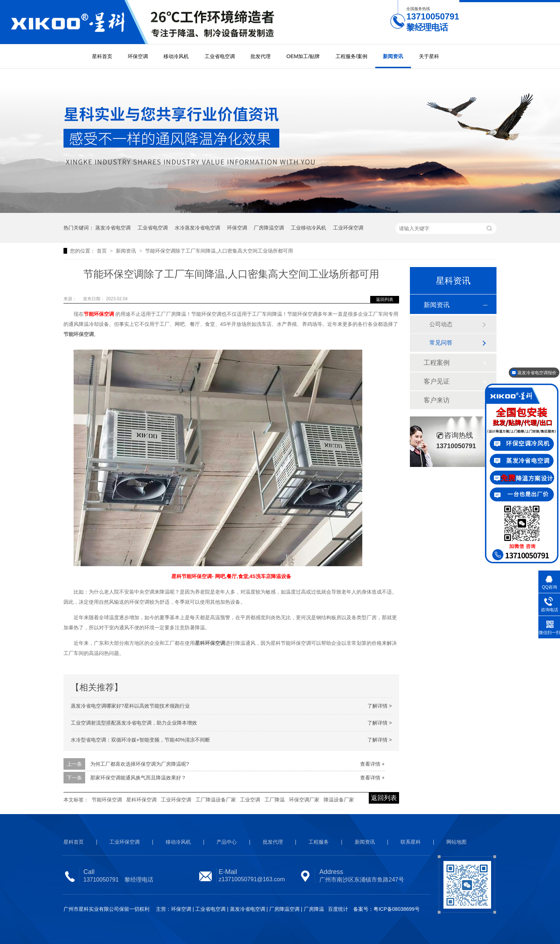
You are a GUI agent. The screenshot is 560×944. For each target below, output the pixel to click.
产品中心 (227, 842)
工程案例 (437, 363)
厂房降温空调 (269, 228)
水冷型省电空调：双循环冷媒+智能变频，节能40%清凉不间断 (140, 740)
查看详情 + (372, 764)
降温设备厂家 (339, 800)
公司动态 (441, 324)
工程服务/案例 (351, 56)
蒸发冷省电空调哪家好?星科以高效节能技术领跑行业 (130, 706)
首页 (102, 251)
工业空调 (250, 800)
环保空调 (138, 56)
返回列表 (385, 300)
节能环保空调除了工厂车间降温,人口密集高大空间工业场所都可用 (219, 251)
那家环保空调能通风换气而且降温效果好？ (138, 778)
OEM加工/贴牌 (303, 56)
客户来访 (437, 400)
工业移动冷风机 (309, 228)
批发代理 (261, 56)
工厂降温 (275, 800)
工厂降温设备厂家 (216, 800)
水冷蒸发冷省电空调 (197, 228)
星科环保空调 (141, 800)
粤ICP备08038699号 (397, 909)
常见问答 (441, 343)
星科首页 (102, 56)
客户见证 (437, 381)
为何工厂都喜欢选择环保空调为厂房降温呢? (140, 764)
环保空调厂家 (304, 800)
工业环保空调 (348, 228)
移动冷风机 (176, 56)
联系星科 (411, 842)
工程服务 (319, 842)
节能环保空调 (107, 800)
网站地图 (456, 842)
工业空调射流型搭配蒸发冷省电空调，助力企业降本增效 (134, 723)
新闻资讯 (393, 56)
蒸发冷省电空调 (113, 228)
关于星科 (429, 56)
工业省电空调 (220, 56)
